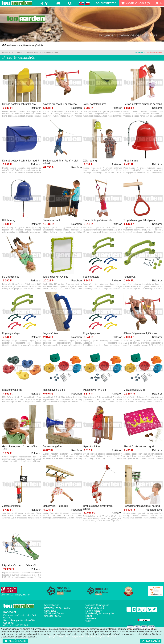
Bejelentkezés (106, 3)
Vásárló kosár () (135, 3)
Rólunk (89, 616)
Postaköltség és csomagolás (100, 613)
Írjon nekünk (91, 618)
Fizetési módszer (94, 611)
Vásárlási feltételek (95, 608)
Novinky (140, 52)
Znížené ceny (154, 52)
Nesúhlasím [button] (15, 641)
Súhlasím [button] (151, 641)
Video (88, 621)
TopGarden (17, 3)
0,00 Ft (159, 3)
